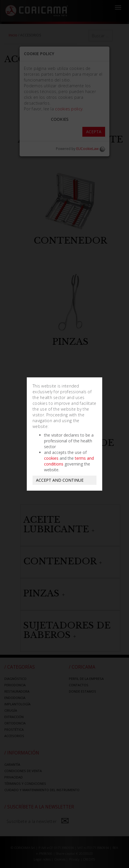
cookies (51, 458)
